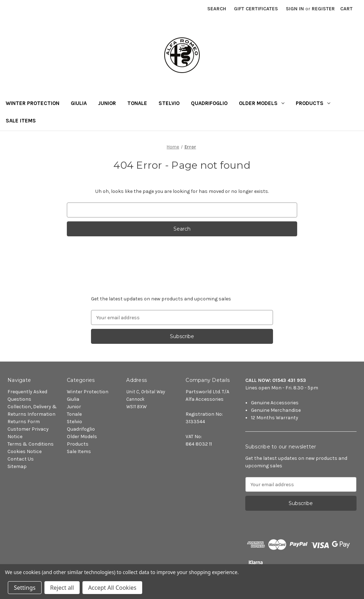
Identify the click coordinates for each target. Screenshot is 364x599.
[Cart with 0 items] (346, 9)
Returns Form (24, 422)
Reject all (62, 588)
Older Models (262, 103)
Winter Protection (33, 103)
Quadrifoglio (209, 103)
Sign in (295, 9)
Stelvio (169, 103)
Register (323, 9)
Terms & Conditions (31, 444)
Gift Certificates (256, 9)
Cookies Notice (25, 451)
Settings (25, 588)
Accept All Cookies (112, 588)
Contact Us (21, 459)
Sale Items (21, 121)
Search (217, 9)
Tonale (137, 103)
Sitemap (17, 466)
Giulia (79, 103)
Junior (107, 103)
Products (313, 103)
